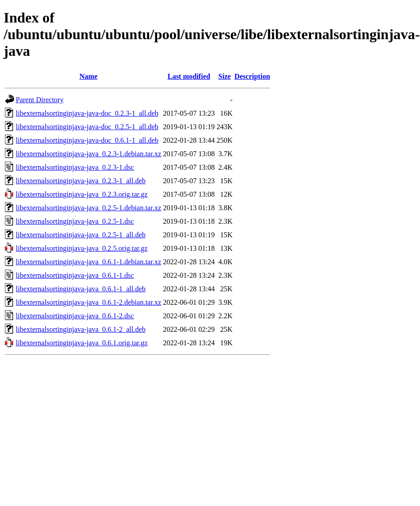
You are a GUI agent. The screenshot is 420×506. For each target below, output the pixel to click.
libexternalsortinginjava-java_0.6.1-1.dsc (75, 275)
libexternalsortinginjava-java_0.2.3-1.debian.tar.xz (88, 154)
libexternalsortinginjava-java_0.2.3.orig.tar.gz (82, 194)
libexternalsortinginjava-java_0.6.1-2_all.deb (81, 329)
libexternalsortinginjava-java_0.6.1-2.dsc (75, 316)
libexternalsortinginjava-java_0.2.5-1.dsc (75, 221)
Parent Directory (40, 100)
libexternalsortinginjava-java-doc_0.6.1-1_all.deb (87, 140)
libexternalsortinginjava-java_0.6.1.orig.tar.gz (82, 343)
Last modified (189, 76)
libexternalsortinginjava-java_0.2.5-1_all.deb (81, 235)
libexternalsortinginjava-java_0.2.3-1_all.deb (81, 181)
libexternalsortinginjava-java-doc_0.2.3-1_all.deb (87, 113)
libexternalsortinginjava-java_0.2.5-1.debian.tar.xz (88, 208)
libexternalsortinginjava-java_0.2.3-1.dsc (75, 167)
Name (89, 76)
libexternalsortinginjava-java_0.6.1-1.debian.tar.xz (88, 262)
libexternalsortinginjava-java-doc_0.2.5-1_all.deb (87, 127)
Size (225, 76)
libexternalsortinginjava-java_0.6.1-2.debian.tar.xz (88, 302)
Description (252, 76)
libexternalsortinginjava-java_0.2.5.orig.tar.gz (82, 248)
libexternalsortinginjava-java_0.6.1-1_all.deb (81, 289)
